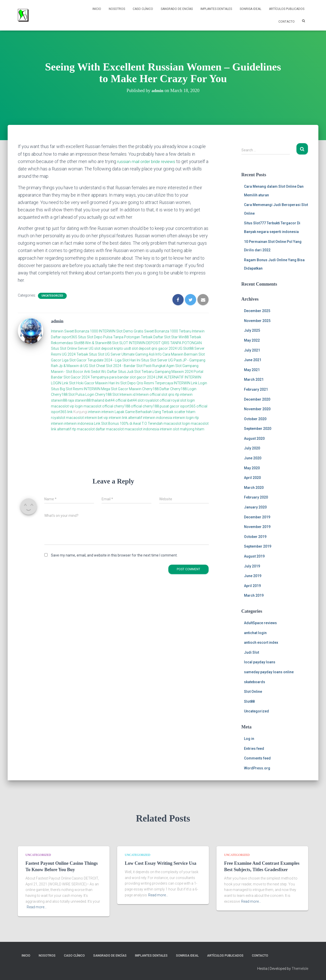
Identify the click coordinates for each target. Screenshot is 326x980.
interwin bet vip (96, 417)
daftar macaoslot (110, 429)
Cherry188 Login (183, 389)
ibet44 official (116, 400)
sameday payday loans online (269, 672)
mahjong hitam (192, 429)
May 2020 (252, 468)
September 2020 (258, 429)
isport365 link (62, 412)
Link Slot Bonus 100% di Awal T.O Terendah (128, 423)
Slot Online (253, 692)
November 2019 (257, 527)
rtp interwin (184, 394)
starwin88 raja (62, 400)
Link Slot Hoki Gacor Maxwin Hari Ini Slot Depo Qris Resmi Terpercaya (117, 383)
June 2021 (253, 360)
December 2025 (257, 311)
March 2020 (254, 488)
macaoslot (75, 417)
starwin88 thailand (89, 400)
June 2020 (253, 458)
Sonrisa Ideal (250, 9)
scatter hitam (185, 412)
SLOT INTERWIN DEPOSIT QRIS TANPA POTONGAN (160, 343)
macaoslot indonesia (142, 429)
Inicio (97, 9)
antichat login (255, 633)
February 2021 (256, 389)
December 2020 (257, 399)
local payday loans (260, 662)
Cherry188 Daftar (156, 389)
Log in (249, 739)
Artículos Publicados (287, 9)
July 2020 (252, 448)
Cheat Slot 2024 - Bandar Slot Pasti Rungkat (131, 366)
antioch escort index (261, 642)
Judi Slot (252, 652)
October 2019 (255, 537)
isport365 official (194, 406)
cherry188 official (128, 406)
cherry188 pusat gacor (161, 406)
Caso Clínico (143, 9)
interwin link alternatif (125, 417)
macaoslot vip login (67, 406)
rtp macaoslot (83, 429)
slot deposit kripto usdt (113, 348)
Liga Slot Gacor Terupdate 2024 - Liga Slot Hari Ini (101, 360)
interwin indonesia (157, 417)
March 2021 (254, 379)
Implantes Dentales (216, 9)
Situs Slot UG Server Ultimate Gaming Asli (122, 354)
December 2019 (257, 517)
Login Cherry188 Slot (102, 394)
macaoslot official (99, 406)
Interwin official (148, 394)
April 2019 (252, 586)
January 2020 (255, 507)
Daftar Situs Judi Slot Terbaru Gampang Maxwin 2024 (150, 371)
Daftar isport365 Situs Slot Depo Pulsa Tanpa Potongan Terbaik (102, 337)
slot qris (168, 394)
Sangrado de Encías (177, 9)
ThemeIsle (300, 969)
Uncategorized (52, 295)
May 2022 (252, 340)
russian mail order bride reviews (149, 161)
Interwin (57, 331)
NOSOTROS (117, 9)
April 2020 (252, 478)
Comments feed (257, 758)
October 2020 (255, 419)
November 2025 (257, 321)
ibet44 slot (136, 400)
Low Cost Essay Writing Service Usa (161, 863)
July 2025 (252, 330)
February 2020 (256, 497)
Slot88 (249, 701)
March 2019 (254, 595)
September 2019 (258, 546)
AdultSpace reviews (260, 623)
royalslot (58, 417)
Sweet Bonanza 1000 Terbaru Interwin (174, 331)
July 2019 (252, 566)
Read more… (37, 907)
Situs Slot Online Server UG (72, 348)
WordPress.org (257, 768)
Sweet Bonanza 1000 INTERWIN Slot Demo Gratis (104, 331)
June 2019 (253, 576)
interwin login (183, 417)
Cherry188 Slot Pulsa (68, 394)
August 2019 (254, 556)
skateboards (255, 682)
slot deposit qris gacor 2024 (154, 348)
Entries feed (254, 749)
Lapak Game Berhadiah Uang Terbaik (144, 412)
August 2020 (254, 438)
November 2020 (257, 409)
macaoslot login (177, 423)
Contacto (287, 22)
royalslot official (157, 400)
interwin (94, 412)
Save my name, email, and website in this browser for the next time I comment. (114, 555)
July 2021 (252, 350)
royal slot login (183, 400)
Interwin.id (127, 394)
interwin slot (169, 429)
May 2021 (252, 370)
